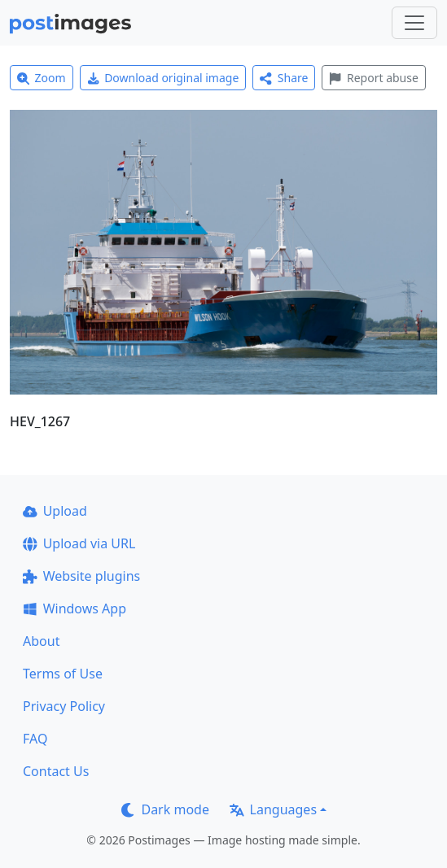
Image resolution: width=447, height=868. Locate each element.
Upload (55, 511)
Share (284, 78)
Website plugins (81, 576)
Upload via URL (79, 543)
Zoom (42, 78)
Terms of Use (63, 674)
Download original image (163, 78)
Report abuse (373, 78)
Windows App (74, 608)
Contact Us (56, 771)
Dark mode (165, 809)
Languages (273, 809)
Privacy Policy (64, 706)
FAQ (35, 739)
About (41, 641)
